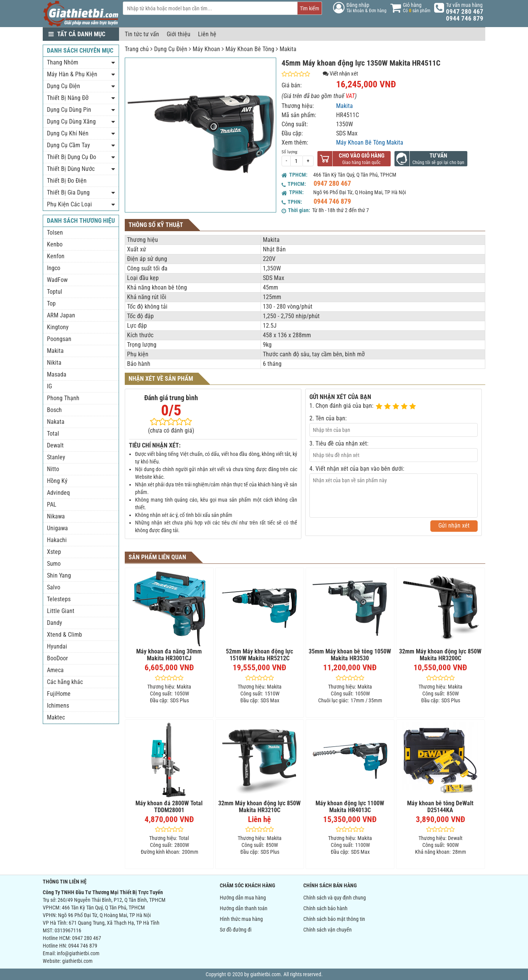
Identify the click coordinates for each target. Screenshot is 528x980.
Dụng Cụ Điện (171, 49)
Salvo (54, 587)
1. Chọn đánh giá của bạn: (341, 406)
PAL (52, 504)
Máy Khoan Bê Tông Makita (370, 142)
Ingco (54, 268)
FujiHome (59, 694)
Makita (288, 49)
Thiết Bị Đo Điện (67, 181)
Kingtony (58, 327)
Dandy (55, 623)
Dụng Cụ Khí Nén (68, 133)
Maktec (56, 717)
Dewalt (55, 445)
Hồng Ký (57, 481)
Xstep (54, 552)
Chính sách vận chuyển (328, 930)
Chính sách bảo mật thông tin (334, 919)
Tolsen (55, 233)
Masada (57, 374)
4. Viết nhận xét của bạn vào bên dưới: (357, 469)
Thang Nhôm (63, 62)
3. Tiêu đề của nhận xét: (339, 443)
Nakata (56, 422)
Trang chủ (137, 49)
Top (51, 303)
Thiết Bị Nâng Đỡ (68, 98)
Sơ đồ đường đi (236, 930)
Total (53, 434)
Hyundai (57, 646)
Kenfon (56, 256)
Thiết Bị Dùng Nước (71, 169)
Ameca (55, 670)
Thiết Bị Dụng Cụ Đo (72, 157)
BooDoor (57, 658)
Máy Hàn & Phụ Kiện (72, 74)
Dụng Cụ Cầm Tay (68, 145)
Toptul (55, 292)
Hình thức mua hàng (241, 919)
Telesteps (59, 599)
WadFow (57, 280)
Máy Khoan (206, 49)
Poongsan (59, 339)
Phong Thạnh (63, 398)
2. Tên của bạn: (328, 418)
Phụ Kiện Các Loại (69, 204)
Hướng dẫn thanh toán (244, 908)
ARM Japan (61, 315)
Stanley (56, 457)
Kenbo (55, 244)
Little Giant (61, 611)
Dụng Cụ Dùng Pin (69, 110)
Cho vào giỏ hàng (362, 156)
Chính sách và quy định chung (335, 898)
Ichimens (58, 706)
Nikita (54, 363)
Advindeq (58, 493)
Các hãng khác (65, 682)
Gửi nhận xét (454, 525)
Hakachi (57, 540)
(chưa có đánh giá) (171, 430)
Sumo (54, 564)
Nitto (53, 469)
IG (49, 386)
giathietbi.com (77, 961)
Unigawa (57, 528)
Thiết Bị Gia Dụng (68, 192)
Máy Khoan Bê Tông (250, 49)
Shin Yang (59, 575)
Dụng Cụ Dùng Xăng (71, 121)
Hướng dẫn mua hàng (243, 898)
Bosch (54, 410)
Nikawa (56, 516)
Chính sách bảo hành (325, 908)
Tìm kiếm (310, 8)
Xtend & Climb (64, 635)
